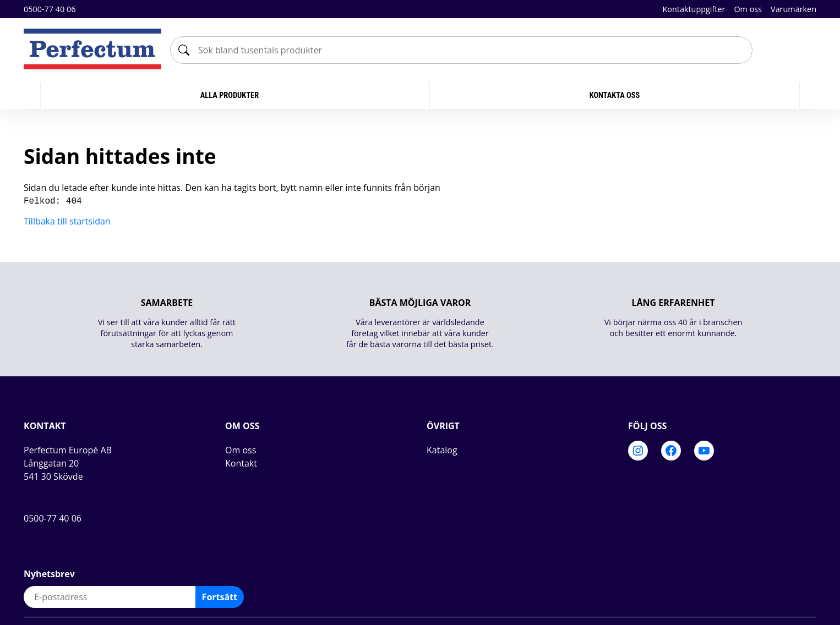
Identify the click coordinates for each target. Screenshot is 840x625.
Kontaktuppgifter (694, 9)
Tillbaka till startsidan (67, 220)
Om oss (748, 9)
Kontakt (241, 462)
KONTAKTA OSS (615, 95)
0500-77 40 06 (50, 9)
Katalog (442, 449)
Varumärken (793, 9)
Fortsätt (220, 596)
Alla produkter (231, 95)
